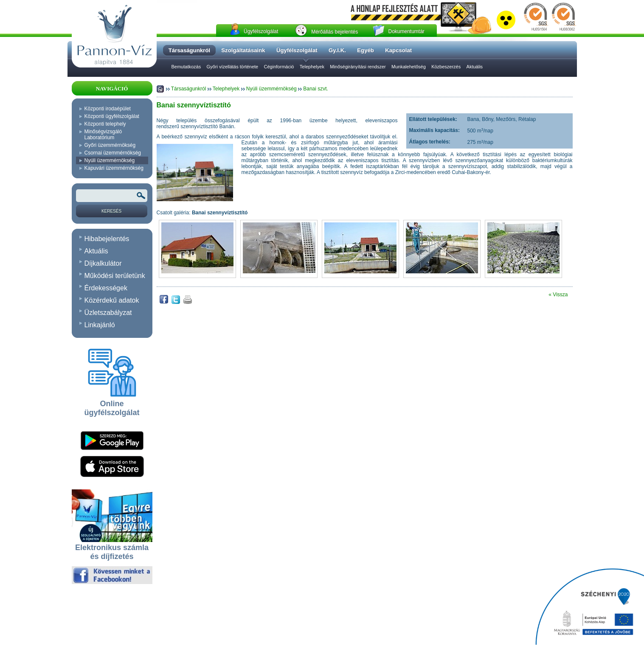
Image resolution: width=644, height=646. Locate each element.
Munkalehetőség (409, 67)
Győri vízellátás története (233, 67)
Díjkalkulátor (103, 263)
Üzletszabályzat (108, 313)
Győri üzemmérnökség (110, 145)
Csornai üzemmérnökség (113, 153)
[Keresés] (112, 211)
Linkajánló (100, 325)
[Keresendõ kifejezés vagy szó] (112, 196)
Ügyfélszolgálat (261, 31)
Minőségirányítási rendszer (358, 67)
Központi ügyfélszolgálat (112, 116)
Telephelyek (312, 67)
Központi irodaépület (108, 109)
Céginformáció (279, 67)
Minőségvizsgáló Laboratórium (103, 135)
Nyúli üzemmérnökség (110, 160)
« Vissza (558, 295)
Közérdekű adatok (112, 300)
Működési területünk (115, 276)
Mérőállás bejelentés (335, 32)
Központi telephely (105, 124)
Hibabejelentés (107, 239)
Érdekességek (106, 288)
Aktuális (475, 67)
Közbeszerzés (446, 67)
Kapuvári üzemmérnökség (114, 168)
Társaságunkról (189, 89)
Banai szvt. (316, 89)
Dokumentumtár (406, 31)
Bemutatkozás (186, 67)
